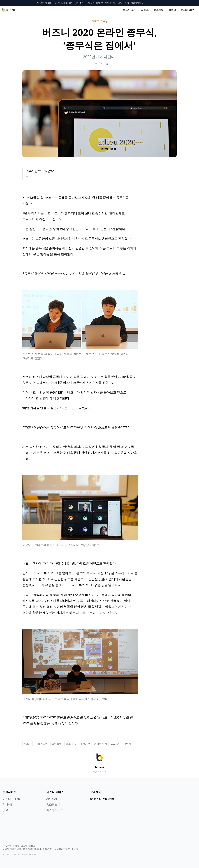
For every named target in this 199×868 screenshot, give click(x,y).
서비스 (145, 10)
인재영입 (187, 10)
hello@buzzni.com (102, 799)
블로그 (172, 10)
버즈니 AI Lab (11, 799)
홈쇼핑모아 (53, 804)
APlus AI (52, 799)
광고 (5, 810)
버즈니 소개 (130, 10)
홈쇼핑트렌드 (55, 810)
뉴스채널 (159, 10)
